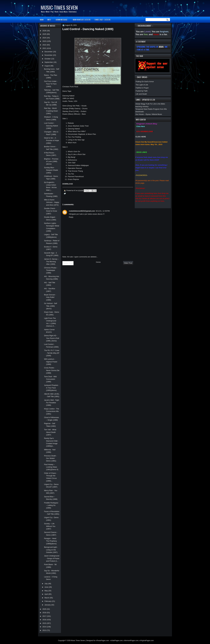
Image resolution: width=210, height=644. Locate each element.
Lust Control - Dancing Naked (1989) (51, 126)
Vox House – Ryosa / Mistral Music (149, 114)
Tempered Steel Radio (144, 109)
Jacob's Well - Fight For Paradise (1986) (52, 403)
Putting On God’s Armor (145, 82)
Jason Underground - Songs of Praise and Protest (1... (52, 558)
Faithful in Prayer (142, 88)
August (47, 66)
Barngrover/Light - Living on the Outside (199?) (51, 550)
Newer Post (68, 263)
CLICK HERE (141, 137)
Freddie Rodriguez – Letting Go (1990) (51, 505)
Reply (71, 217)
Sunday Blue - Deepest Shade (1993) (51, 170)
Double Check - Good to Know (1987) (51, 211)
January (48, 605)
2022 (45, 45)
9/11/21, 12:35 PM (103, 211)
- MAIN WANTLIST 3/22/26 (81, 20)
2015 (45, 623)
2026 (45, 31)
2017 (45, 616)
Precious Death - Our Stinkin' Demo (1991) (50, 458)
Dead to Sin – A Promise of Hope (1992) (51, 140)
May (46, 591)
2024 (45, 38)
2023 (45, 41)
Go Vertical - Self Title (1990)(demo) (50, 306)
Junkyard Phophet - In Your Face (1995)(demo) (52, 388)
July (46, 584)
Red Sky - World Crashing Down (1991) (51, 111)
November (49, 55)
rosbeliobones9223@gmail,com (82, 211)
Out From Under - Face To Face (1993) (51, 84)
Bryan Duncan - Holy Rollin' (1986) (50, 297)
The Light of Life (142, 85)
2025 (45, 34)
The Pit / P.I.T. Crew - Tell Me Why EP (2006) (52, 353)
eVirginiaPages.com (147, 641)
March (47, 598)
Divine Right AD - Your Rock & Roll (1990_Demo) (52, 338)
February (48, 601)
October (48, 59)
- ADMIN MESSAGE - (62, 20)
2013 (45, 630)
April (46, 594)
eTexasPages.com (102, 641)
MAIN (42, 20)
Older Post (128, 263)
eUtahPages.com (117, 641)
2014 (45, 627)
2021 (45, 48)
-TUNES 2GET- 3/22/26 (102, 20)
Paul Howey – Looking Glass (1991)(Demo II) (51, 467)
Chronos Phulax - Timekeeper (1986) (51, 270)
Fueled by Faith (142, 91)
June (47, 587)
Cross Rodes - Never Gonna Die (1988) (52, 370)
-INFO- (49, 20)
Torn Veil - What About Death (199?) (50, 432)
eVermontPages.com (131, 641)
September (49, 62)
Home (98, 262)
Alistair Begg (140, 104)
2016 (45, 620)
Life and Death (141, 94)
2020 (45, 609)
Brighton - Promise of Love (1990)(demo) (51, 161)
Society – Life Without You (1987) (50, 526)
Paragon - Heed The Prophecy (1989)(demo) (50, 541)
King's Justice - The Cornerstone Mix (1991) (52, 411)
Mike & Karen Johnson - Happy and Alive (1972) (52, 202)
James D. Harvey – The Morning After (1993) (51, 262)
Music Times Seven (59, 7)
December (49, 52)
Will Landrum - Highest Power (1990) (51, 362)
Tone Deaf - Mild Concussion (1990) (50, 379)
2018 (45, 613)
